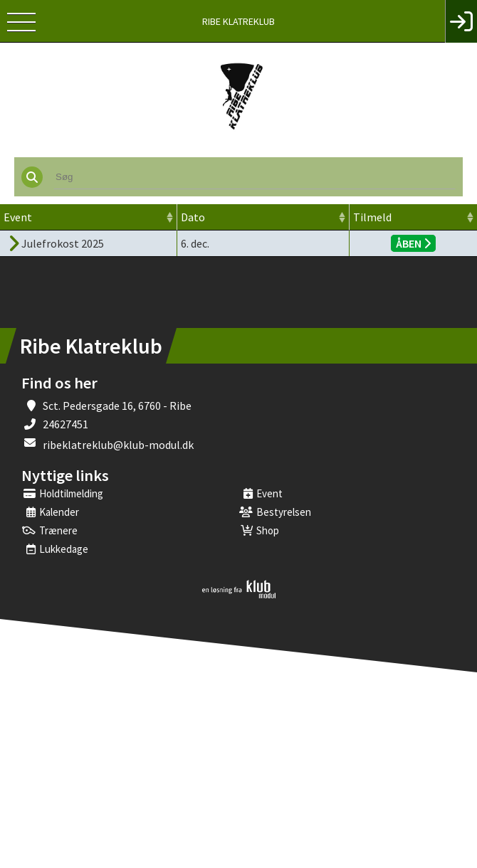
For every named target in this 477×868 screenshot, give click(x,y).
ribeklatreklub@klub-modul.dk (118, 445)
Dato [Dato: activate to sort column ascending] (193, 217)
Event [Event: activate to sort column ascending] (18, 217)
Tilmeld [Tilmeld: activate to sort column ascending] (372, 217)
